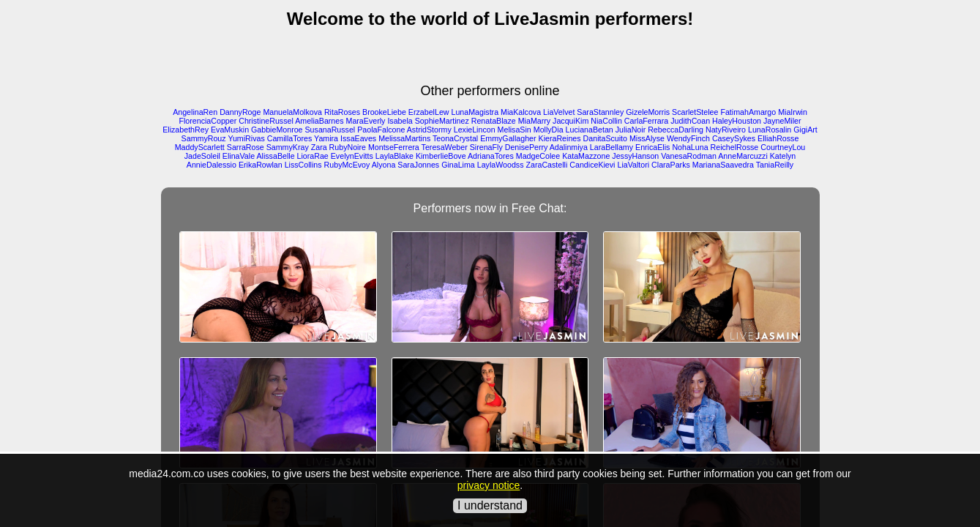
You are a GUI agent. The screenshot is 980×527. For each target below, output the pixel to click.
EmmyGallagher (508, 138)
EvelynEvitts (352, 156)
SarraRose (246, 147)
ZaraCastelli (546, 165)
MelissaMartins (404, 138)
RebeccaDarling (676, 130)
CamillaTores (290, 138)
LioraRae (313, 156)
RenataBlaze (494, 121)
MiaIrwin (793, 112)
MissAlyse (647, 138)
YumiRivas (246, 138)
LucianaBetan (590, 130)
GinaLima (458, 165)
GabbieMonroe (277, 130)
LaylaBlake (394, 156)
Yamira (326, 138)
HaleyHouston (737, 121)
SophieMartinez (442, 121)
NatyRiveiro (726, 130)
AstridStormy (429, 130)
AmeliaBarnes (319, 121)
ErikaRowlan (261, 165)
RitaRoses (342, 112)
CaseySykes (734, 138)
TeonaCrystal (455, 138)
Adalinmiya (569, 147)
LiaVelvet (559, 112)
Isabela (400, 121)
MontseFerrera (394, 147)
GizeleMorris (648, 112)
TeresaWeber (445, 147)
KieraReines (560, 138)
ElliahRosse (778, 138)
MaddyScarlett (200, 147)
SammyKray (288, 147)
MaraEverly (366, 121)
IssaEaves (358, 138)
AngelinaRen (195, 112)
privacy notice (489, 485)
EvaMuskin (230, 130)
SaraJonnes (418, 165)
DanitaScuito (605, 138)
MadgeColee (538, 156)
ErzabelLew (429, 112)
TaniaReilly (775, 165)
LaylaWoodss (501, 165)
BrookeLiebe (384, 112)
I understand (490, 505)
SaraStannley (600, 112)
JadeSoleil (202, 156)
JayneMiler (782, 121)
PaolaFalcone (381, 130)
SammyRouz (204, 138)
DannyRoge (240, 112)
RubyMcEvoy (347, 165)
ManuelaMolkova (292, 112)
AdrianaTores (491, 156)
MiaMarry (534, 121)
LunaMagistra (475, 112)
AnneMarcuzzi (743, 156)
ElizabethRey (186, 130)
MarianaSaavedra (723, 165)
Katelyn (783, 156)
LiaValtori (633, 165)
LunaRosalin (770, 130)
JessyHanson (635, 156)
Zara (319, 147)
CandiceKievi (592, 165)
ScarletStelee (695, 112)
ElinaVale (239, 156)
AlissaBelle (275, 156)
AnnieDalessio (212, 165)
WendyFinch (688, 138)
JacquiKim (571, 121)
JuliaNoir (631, 130)
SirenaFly (486, 147)
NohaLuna (690, 147)
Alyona (384, 165)
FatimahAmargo (748, 112)
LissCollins (303, 165)
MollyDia (549, 130)
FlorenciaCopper (207, 121)
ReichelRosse (735, 147)
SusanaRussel (330, 130)
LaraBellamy (611, 147)
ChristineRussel (266, 121)
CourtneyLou (783, 147)
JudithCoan (690, 121)
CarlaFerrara (646, 121)
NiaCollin (606, 121)
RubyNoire (348, 147)
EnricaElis (652, 147)
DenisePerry (527, 147)
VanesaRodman (689, 156)
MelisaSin (515, 130)
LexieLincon (475, 130)
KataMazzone (586, 156)
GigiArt (805, 130)
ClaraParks (671, 165)
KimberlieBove (441, 156)
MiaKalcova (521, 112)
